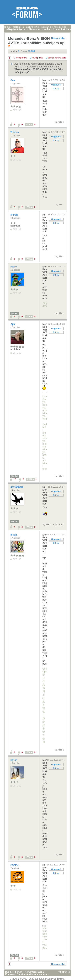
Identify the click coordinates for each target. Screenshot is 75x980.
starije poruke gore (57, 58)
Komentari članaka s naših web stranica (26, 974)
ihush (14, 535)
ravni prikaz (38, 58)
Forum (19, 972)
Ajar (13, 324)
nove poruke (60, 27)
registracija (18, 27)
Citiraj (56, 88)
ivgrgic (15, 215)
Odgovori (56, 85)
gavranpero (17, 487)
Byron (14, 760)
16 (15, 479)
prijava (7, 27)
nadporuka (58, 524)
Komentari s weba (34, 972)
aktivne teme (33, 27)
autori (9, 29)
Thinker (15, 132)
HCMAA (15, 865)
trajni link (59, 122)
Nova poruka (58, 38)
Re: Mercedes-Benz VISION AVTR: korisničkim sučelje (44, 223)
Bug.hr (9, 972)
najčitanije (46, 27)
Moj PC (14, 314)
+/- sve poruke (20, 58)
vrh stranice (64, 972)
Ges (13, 80)
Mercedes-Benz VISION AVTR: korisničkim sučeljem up (44, 89)
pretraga (18, 29)
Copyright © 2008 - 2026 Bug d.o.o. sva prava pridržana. (38, 979)
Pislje (14, 267)
